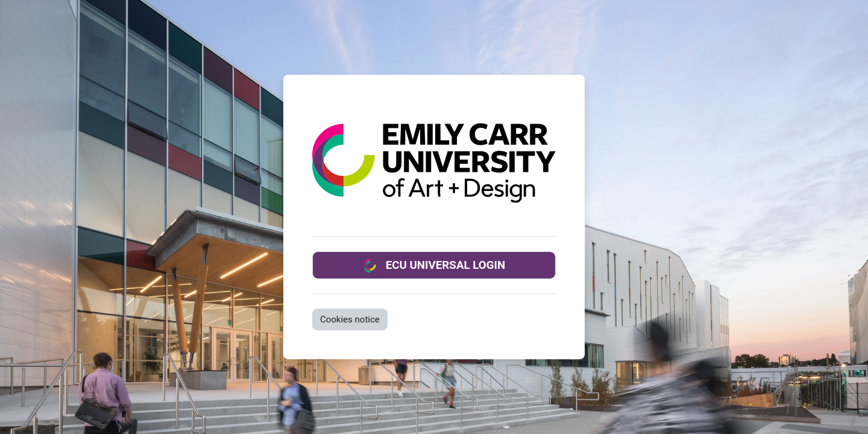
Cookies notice (350, 319)
